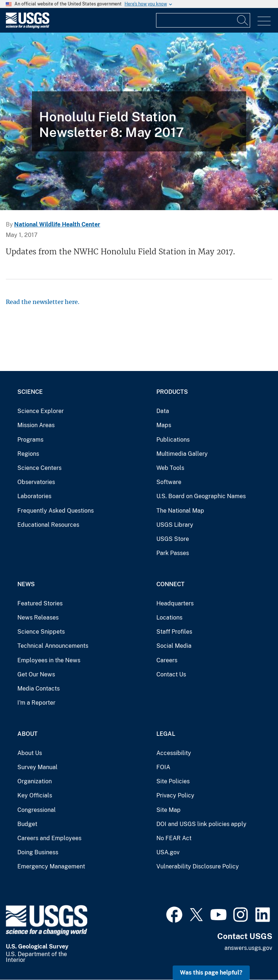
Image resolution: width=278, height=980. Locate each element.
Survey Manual (37, 767)
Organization (35, 781)
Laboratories (34, 496)
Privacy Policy (175, 795)
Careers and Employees (49, 838)
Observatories (36, 482)
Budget (27, 824)
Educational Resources (48, 525)
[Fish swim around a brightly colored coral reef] (139, 121)
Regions (28, 454)
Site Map (169, 810)
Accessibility (174, 753)
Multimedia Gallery (182, 454)
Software (169, 482)
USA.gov (168, 852)
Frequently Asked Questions (56, 511)
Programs (30, 440)
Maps (164, 425)
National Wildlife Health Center (57, 224)
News (26, 584)
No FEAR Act (174, 838)
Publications (173, 440)
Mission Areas (36, 425)
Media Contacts (39, 689)
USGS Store (173, 539)
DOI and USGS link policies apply (201, 824)
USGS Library (175, 525)
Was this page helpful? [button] (211, 973)
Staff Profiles (174, 632)
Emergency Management (51, 866)
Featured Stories (40, 603)
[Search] (243, 20)
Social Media (174, 646)
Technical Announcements (53, 646)
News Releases (38, 618)
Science (30, 392)
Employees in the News (49, 660)
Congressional (37, 810)
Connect (170, 584)
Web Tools (170, 468)
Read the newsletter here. (43, 302)
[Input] (203, 20)
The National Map (180, 511)
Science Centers (39, 468)
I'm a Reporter (36, 703)
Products (172, 392)
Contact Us (171, 674)
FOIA (163, 767)
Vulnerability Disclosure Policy (198, 866)
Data (163, 411)
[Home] (28, 27)
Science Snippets (41, 632)
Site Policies (173, 781)
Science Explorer (41, 411)
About (28, 734)
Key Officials (35, 795)
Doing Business (38, 852)
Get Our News (36, 674)
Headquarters (175, 603)
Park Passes (173, 553)
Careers (167, 660)
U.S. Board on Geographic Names (201, 496)
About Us (30, 753)
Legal (166, 734)
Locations (169, 618)
